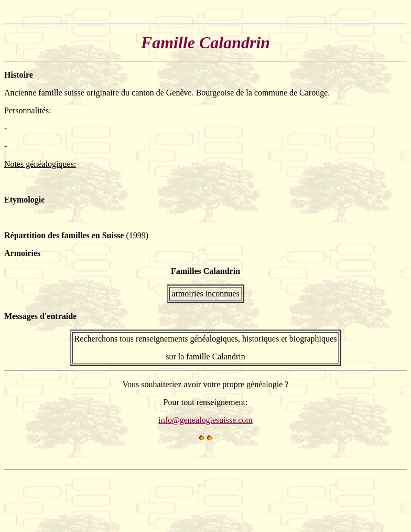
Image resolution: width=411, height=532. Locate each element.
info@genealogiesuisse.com (206, 420)
